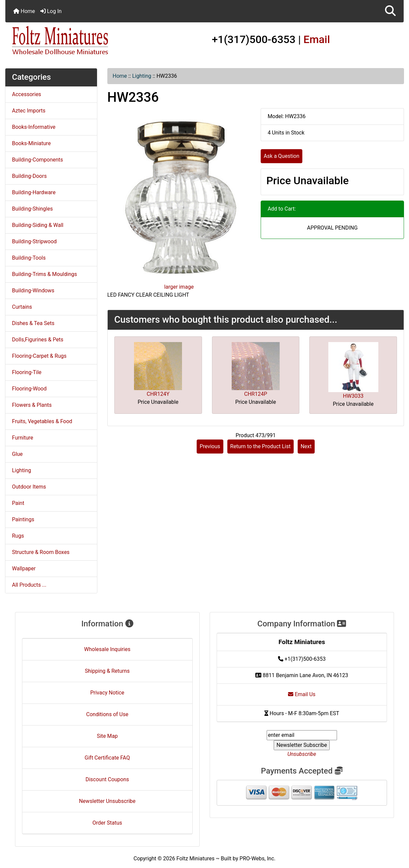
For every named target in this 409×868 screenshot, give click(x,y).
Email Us (302, 694)
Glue (17, 454)
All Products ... (29, 585)
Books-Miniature (31, 143)
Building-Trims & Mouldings (44, 274)
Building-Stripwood (34, 241)
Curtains (22, 307)
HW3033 (353, 396)
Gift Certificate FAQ (107, 758)
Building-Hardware (34, 192)
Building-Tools (29, 258)
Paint (18, 503)
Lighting (142, 76)
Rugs (18, 536)
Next (306, 446)
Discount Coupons (107, 779)
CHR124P (255, 394)
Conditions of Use (107, 714)
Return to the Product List (260, 446)
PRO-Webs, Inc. (258, 858)
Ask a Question (281, 156)
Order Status (107, 823)
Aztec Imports (29, 111)
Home (24, 11)
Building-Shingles (32, 209)
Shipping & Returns (107, 671)
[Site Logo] (72, 41)
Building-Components (37, 160)
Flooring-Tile (27, 372)
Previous (210, 446)
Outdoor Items (29, 487)
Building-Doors (29, 176)
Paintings (23, 519)
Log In (51, 11)
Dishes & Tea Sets (33, 323)
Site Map (107, 736)
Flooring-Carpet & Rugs (39, 356)
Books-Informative (34, 127)
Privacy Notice (107, 693)
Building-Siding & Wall (38, 225)
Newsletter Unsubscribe (107, 801)
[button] (390, 11)
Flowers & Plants (32, 405)
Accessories (26, 94)
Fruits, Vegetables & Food (42, 421)
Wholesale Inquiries (107, 649)
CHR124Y (158, 394)
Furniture (22, 438)
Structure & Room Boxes (41, 552)
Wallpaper (24, 568)
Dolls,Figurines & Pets (38, 340)
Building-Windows (33, 291)
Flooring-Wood (29, 389)
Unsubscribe (302, 754)
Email (317, 39)
